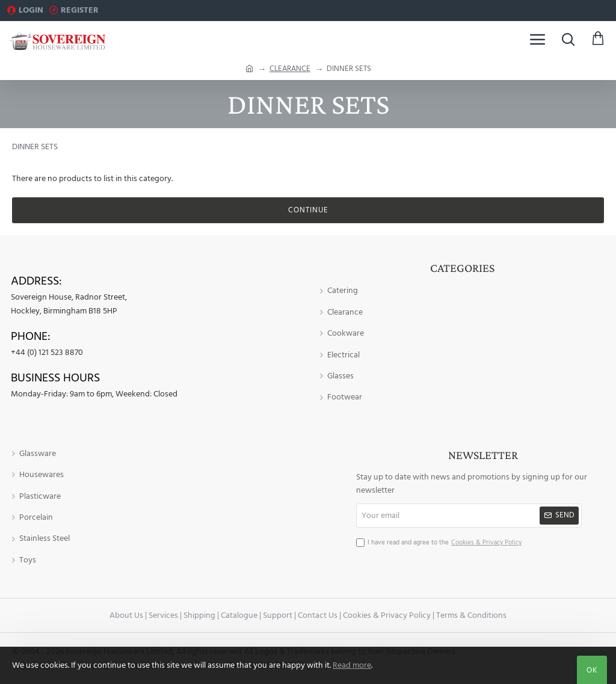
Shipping (199, 615)
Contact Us (318, 615)
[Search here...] (568, 39)
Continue (308, 210)
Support (278, 615)
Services (163, 615)
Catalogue (239, 615)
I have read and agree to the (440, 543)
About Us (126, 615)
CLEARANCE (290, 69)
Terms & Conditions (471, 615)
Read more (352, 665)
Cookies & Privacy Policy (387, 615)
